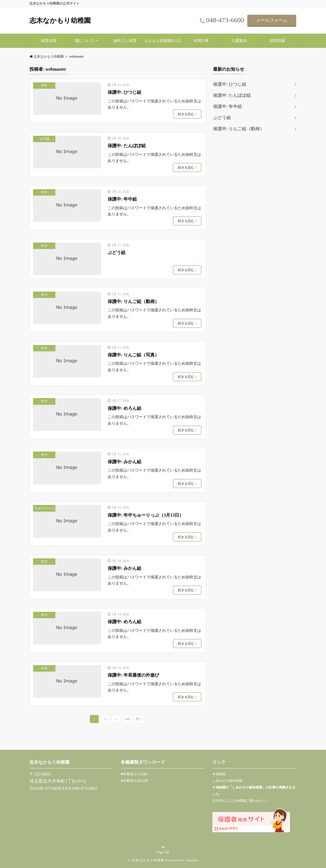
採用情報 (277, 41)
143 (128, 719)
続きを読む (187, 114)
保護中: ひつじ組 (124, 92)
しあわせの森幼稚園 (227, 781)
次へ (139, 719)
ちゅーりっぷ (44, 508)
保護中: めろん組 (124, 408)
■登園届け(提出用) (134, 781)
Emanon (192, 860)
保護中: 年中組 (122, 199)
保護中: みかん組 (124, 462)
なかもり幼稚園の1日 (163, 41)
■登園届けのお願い (135, 774)
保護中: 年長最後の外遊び (133, 675)
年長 (44, 668)
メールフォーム (272, 20)
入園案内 (239, 41)
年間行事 (201, 41)
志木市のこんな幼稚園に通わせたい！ (241, 801)
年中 (44, 85)
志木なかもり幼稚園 (60, 21)
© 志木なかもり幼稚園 (146, 860)
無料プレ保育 (125, 41)
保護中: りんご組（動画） (133, 301)
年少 (44, 246)
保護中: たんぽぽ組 (127, 146)
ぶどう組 (117, 252)
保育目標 (49, 41)
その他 (44, 139)
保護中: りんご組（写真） (133, 355)
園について (85, 41)
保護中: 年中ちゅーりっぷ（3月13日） (146, 515)
